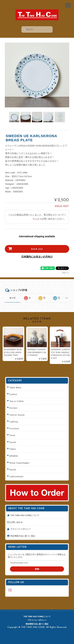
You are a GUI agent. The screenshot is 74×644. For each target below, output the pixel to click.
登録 (37, 569)
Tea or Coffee (17, 401)
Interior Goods (17, 415)
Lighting (14, 422)
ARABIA (14, 456)
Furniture (14, 428)
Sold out (37, 249)
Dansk (13, 470)
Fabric (13, 449)
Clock (12, 435)
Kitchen (13, 408)
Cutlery (13, 394)
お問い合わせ (17, 522)
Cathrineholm (17, 476)
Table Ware (15, 387)
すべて (13, 298)
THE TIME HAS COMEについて (25, 515)
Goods (13, 442)
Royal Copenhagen (19, 463)
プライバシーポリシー (21, 529)
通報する (66, 273)
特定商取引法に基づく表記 (23, 536)
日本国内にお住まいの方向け (37, 257)
